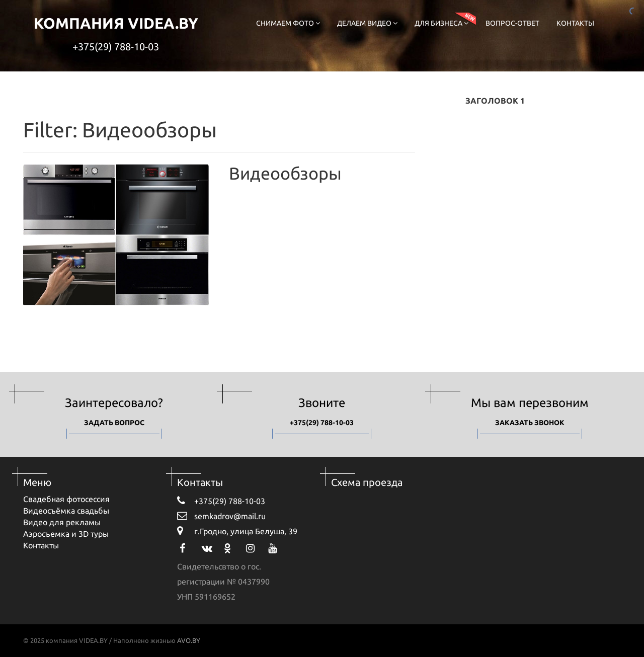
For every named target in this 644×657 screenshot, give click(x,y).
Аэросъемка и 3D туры (66, 534)
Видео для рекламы (62, 522)
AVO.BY (189, 640)
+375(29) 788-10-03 (116, 47)
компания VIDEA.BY (116, 23)
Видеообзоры (285, 173)
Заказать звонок (530, 423)
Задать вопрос (114, 423)
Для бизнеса (441, 23)
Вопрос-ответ (512, 23)
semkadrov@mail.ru (221, 516)
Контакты (575, 23)
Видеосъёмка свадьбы (66, 511)
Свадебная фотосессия (66, 499)
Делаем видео (367, 23)
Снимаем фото (288, 23)
